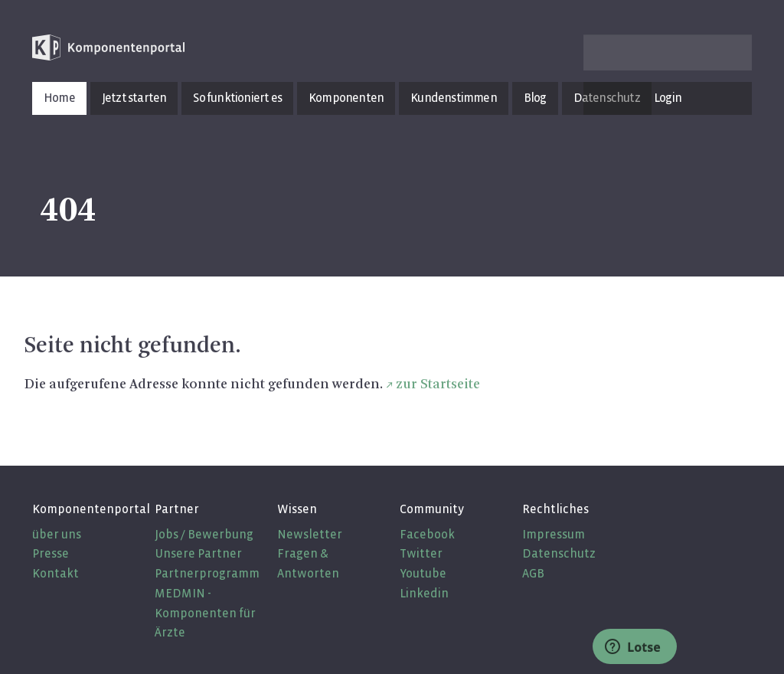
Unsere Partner (198, 553)
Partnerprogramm (207, 573)
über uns (57, 534)
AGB (533, 573)
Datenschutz (559, 553)
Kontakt (56, 573)
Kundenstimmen (454, 98)
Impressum (554, 534)
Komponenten (346, 98)
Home (59, 98)
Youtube (423, 573)
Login (668, 98)
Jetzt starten (134, 98)
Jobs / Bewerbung (204, 534)
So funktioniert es (237, 98)
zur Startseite (438, 384)
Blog (535, 98)
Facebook (427, 534)
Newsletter (310, 534)
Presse (51, 553)
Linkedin (424, 593)
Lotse (633, 647)
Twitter (421, 553)
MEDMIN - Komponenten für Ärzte (205, 613)
